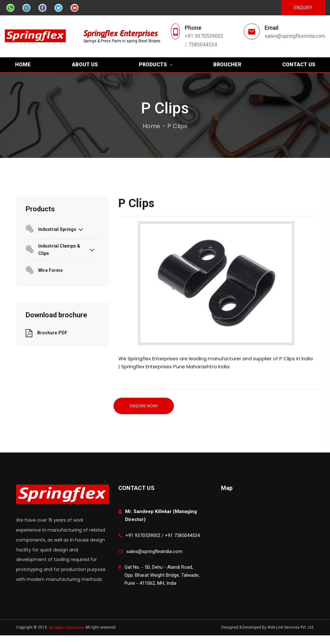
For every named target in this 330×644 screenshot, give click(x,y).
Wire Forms (44, 271)
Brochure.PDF (47, 333)
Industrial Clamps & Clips (60, 250)
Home (152, 126)
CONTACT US (299, 65)
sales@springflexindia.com (295, 36)
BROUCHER (227, 65)
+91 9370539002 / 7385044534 (204, 40)
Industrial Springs (54, 229)
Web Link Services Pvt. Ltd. (291, 627)
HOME (23, 65)
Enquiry (303, 8)
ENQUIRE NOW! (144, 406)
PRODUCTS (153, 65)
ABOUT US (85, 65)
